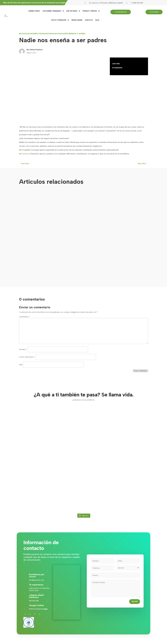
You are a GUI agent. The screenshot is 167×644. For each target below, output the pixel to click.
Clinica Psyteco (36, 50)
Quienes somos (34, 11)
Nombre (23, 349)
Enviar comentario (140, 371)
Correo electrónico (27, 357)
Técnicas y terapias (90, 11)
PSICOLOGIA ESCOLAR (48, 34)
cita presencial (121, 12)
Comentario (24, 317)
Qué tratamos (72, 11)
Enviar (135, 602)
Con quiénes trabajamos (52, 11)
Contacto (89, 20)
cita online (154, 12)
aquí (46, 609)
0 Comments (117, 68)
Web (21, 365)
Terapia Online (77, 20)
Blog (97, 20)
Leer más (116, 64)
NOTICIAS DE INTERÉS (28, 34)
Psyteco (25, 154)
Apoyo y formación (59, 20)
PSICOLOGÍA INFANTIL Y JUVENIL (72, 34)
